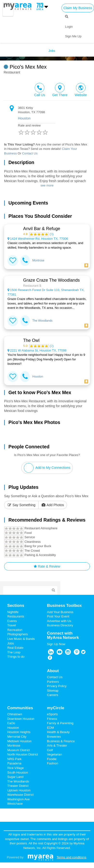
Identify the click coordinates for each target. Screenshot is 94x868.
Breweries (54, 737)
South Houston (18, 772)
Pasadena (14, 763)
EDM (50, 728)
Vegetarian (54, 754)
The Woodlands (42, 321)
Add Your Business (60, 612)
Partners (53, 682)
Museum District (18, 750)
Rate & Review (47, 566)
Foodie (52, 759)
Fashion (53, 763)
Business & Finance (61, 741)
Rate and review (37, 131)
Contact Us (30, 153)
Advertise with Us (59, 621)
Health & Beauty (58, 732)
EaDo (11, 723)
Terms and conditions (71, 857)
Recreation (15, 630)
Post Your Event (58, 616)
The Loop (14, 652)
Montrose (38, 260)
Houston (24, 118)
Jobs (10, 643)
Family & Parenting (60, 723)
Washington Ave (18, 799)
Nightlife (13, 612)
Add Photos (53, 505)
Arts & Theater (57, 745)
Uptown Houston (19, 790)
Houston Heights (19, 732)
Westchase (15, 804)
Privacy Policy (57, 686)
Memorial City (17, 737)
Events (12, 621)
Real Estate (15, 648)
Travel (12, 625)
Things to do (16, 657)
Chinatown (15, 714)
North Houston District (23, 754)
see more (47, 185)
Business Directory (60, 625)
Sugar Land (15, 777)
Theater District (18, 786)
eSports (52, 714)
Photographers (17, 634)
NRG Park (14, 759)
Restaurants (16, 616)
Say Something (21, 505)
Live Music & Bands (21, 639)
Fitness (52, 719)
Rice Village (15, 768)
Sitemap (53, 691)
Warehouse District (20, 795)
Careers (53, 695)
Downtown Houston (21, 719)
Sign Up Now (56, 644)
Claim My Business (78, 8)
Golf (50, 750)
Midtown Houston (19, 741)
